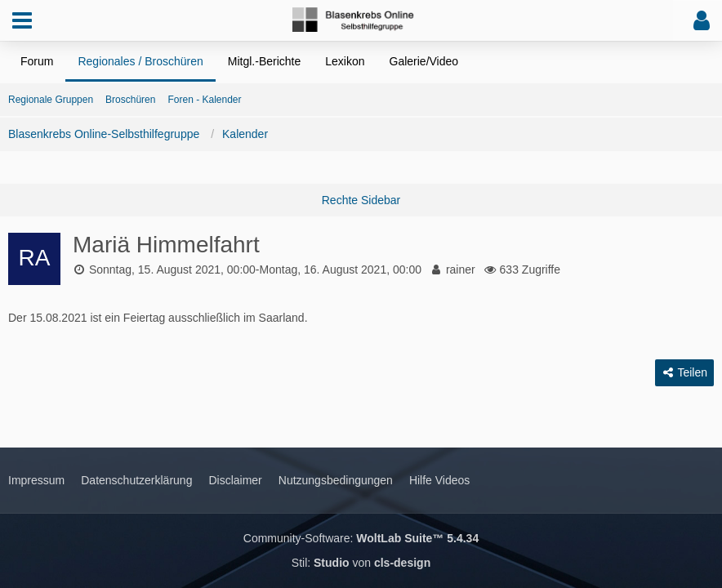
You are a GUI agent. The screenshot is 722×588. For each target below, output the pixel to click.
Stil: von (361, 563)
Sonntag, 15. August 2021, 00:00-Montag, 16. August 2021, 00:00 (255, 269)
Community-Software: (361, 538)
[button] (22, 20)
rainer (461, 269)
